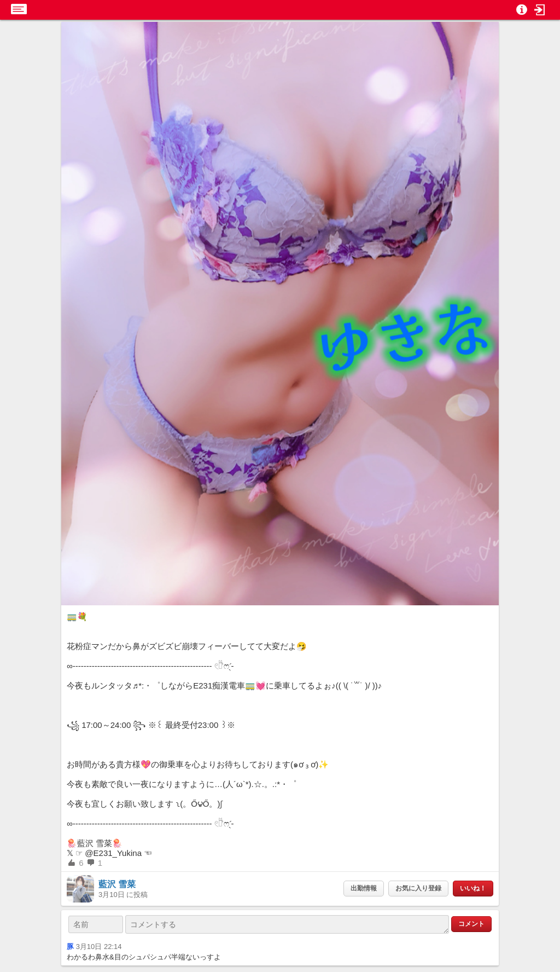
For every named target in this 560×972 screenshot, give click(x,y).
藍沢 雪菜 (117, 884)
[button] (540, 10)
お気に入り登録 (418, 888)
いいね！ (473, 888)
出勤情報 (364, 888)
